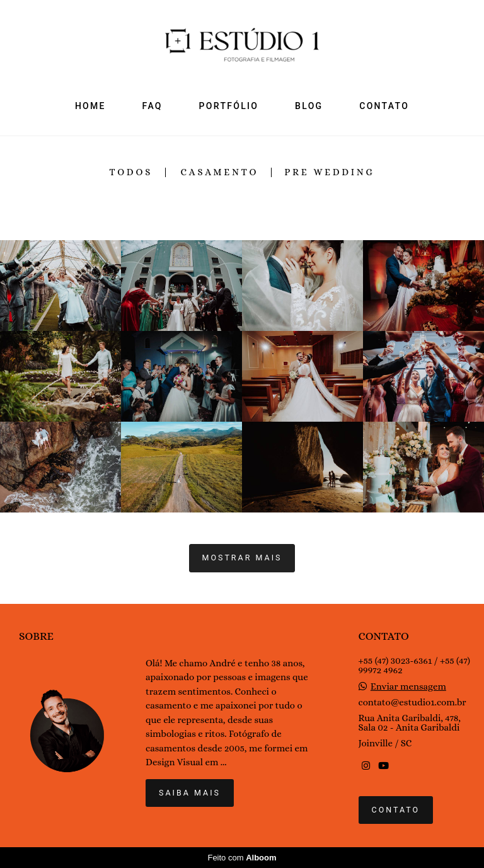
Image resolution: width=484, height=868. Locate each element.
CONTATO (384, 106)
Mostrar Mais (242, 558)
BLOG (309, 106)
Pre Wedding (329, 172)
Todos (131, 172)
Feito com (242, 858)
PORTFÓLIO (229, 106)
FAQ (153, 106)
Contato (396, 810)
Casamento (220, 172)
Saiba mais (190, 793)
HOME (90, 106)
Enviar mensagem (408, 687)
